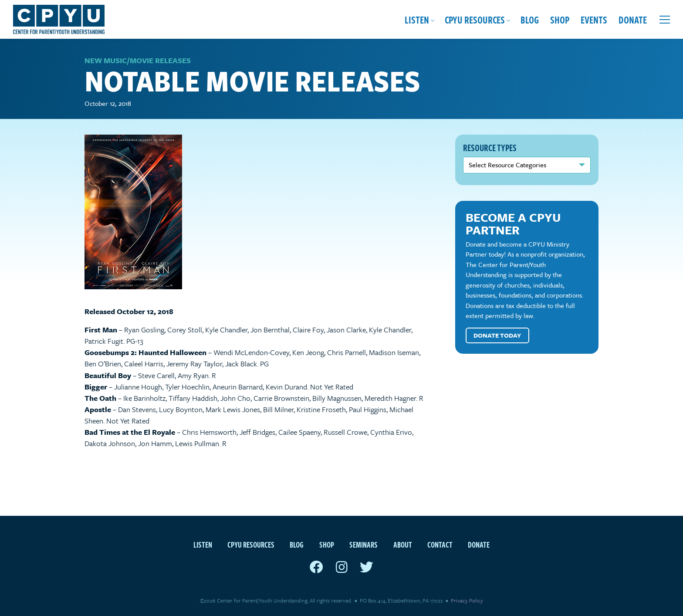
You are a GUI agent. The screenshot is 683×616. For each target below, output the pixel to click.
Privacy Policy (467, 600)
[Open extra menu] (665, 20)
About (403, 544)
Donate (633, 19)
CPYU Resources (475, 19)
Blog (530, 19)
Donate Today (497, 335)
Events (594, 19)
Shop (560, 19)
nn (527, 165)
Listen (417, 19)
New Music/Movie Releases (138, 60)
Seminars (363, 544)
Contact (440, 544)
